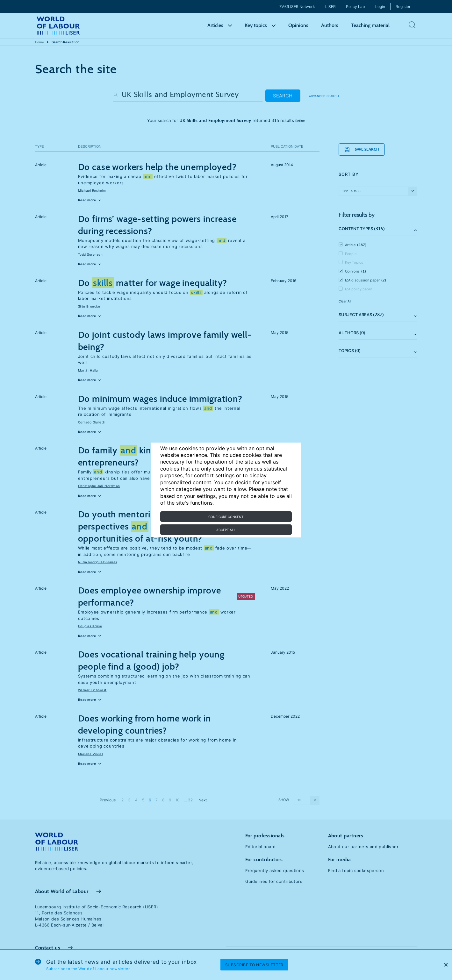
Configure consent (226, 517)
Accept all (226, 530)
